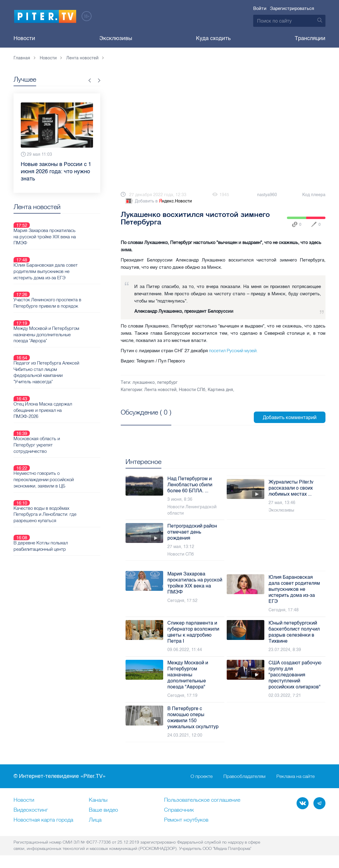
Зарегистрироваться (292, 8)
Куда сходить (213, 38)
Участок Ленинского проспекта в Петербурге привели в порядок (67, 281)
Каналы (98, 800)
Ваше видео (103, 810)
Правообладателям (244, 776)
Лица (95, 820)
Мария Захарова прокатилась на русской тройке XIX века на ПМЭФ (66, 230)
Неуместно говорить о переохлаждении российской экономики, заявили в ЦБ (63, 415)
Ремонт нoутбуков (186, 820)
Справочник (179, 810)
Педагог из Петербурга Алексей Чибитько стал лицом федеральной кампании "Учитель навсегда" (67, 336)
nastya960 (267, 195)
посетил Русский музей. (233, 351)
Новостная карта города (43, 820)
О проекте (202, 776)
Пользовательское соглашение (202, 800)
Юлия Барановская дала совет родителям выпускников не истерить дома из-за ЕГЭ (64, 257)
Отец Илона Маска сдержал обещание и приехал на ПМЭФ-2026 (62, 367)
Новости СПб (192, 390)
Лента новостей (160, 390)
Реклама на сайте (295, 776)
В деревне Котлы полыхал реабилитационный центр (60, 467)
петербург (167, 382)
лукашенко (144, 382)
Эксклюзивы (116, 38)
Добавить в (158, 201)
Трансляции (310, 38)
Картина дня (220, 390)
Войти (260, 8)
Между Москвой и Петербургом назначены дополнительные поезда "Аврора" (65, 306)
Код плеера (314, 195)
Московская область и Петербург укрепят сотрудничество (67, 391)
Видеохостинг (31, 810)
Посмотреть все (140, 419)
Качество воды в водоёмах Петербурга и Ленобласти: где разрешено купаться (64, 443)
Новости (24, 38)
